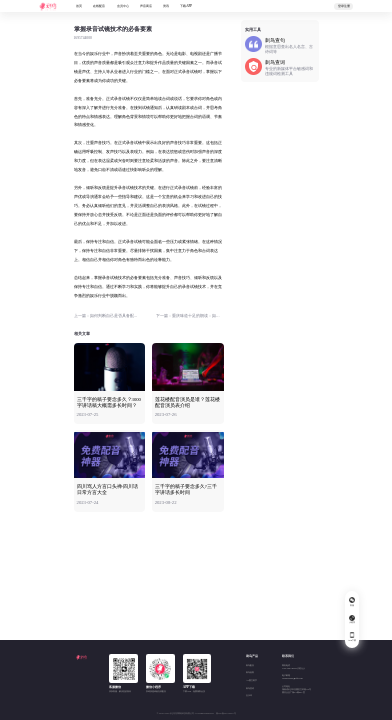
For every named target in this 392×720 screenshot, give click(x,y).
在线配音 (99, 6)
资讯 (166, 6)
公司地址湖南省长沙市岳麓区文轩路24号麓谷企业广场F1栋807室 (296, 689)
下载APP (186, 6)
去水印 (249, 695)
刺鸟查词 (250, 688)
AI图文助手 (251, 680)
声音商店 (146, 6)
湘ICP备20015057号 (226, 713)
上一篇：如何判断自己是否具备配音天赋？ (108, 316)
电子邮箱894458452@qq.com (292, 677)
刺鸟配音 (250, 665)
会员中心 (123, 6)
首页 (79, 6)
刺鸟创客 (250, 672)
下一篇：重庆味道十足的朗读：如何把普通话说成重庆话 (190, 316)
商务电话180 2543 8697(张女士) (293, 667)
